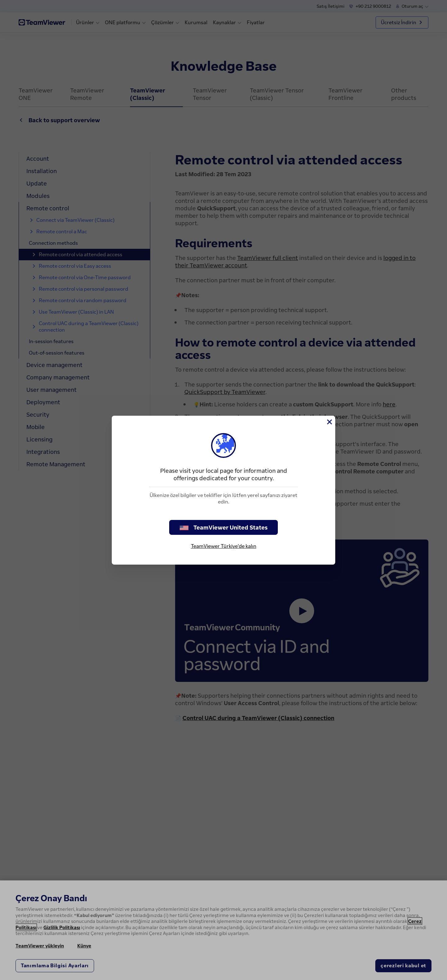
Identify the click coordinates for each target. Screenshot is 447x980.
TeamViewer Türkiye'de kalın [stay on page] (224, 546)
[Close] (329, 422)
